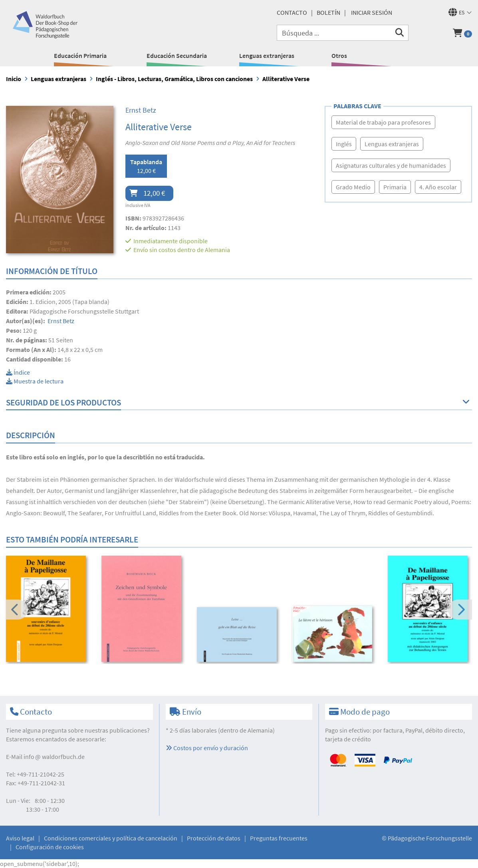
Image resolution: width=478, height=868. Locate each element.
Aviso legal (20, 838)
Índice (18, 372)
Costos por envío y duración (207, 748)
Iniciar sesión (372, 12)
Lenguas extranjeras (267, 56)
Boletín (328, 12)
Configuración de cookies (50, 847)
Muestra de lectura (35, 381)
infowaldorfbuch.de (54, 757)
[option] (48, 610)
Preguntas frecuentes (279, 838)
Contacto (292, 12)
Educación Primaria (80, 56)
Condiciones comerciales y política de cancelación (111, 838)
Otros (339, 56)
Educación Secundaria (177, 56)
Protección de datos (214, 838)
